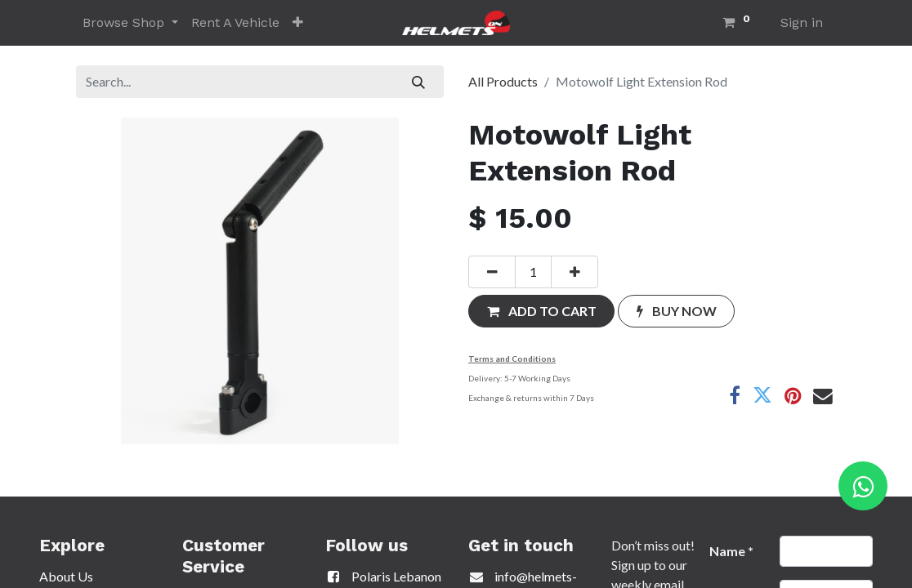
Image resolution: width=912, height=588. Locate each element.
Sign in (802, 22)
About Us (66, 576)
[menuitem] (235, 23)
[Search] (419, 82)
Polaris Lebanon (383, 576)
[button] (298, 23)
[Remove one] (492, 272)
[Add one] (574, 272)
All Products (503, 81)
